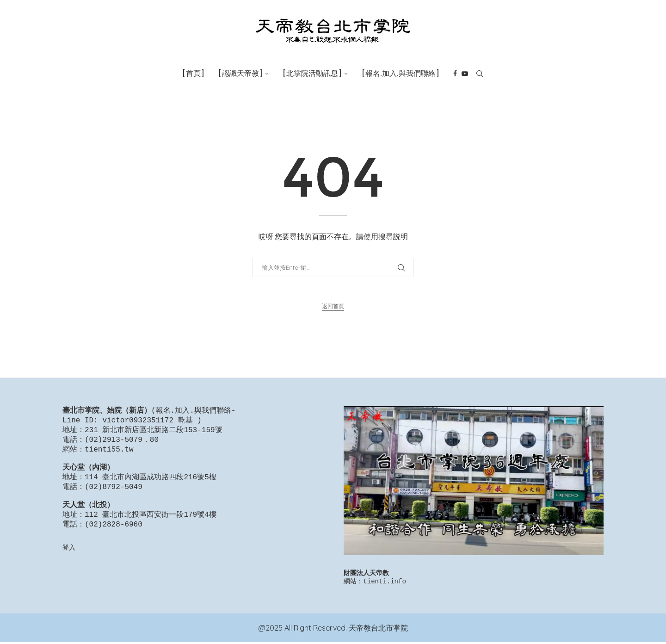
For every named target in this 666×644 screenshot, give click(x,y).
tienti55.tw (109, 453)
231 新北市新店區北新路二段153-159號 (154, 432)
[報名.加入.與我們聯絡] (401, 73)
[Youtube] (465, 74)
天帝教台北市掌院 (378, 630)
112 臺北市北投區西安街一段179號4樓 (151, 527)
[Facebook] (455, 74)
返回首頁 (333, 306)
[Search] (480, 74)
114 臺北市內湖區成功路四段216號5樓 (151, 485)
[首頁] (193, 73)
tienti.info (384, 583)
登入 (69, 561)
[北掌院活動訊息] (312, 73)
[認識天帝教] (240, 73)
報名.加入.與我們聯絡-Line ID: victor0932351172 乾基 (149, 416)
